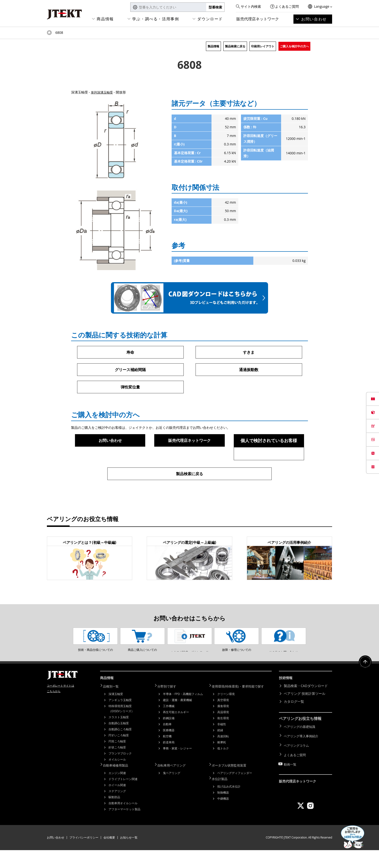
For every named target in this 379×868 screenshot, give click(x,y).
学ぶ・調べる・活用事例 (156, 19)
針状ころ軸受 (117, 766)
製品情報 (213, 46)
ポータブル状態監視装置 (232, 783)
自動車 (167, 743)
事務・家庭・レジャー (177, 767)
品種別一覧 (113, 705)
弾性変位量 (130, 388)
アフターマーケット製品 (124, 827)
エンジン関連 (117, 791)
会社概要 (109, 855)
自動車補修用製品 (118, 783)
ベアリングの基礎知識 (301, 745)
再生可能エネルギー (176, 731)
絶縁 (220, 749)
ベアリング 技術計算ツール (305, 713)
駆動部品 (114, 815)
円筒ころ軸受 (117, 760)
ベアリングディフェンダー (235, 791)
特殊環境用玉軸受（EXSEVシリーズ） (121, 727)
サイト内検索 (251, 6)
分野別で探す (169, 705)
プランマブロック (120, 772)
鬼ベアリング (172, 791)
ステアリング (117, 809)
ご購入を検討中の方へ (294, 46)
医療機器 (169, 749)
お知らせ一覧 (129, 855)
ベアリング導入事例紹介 (302, 753)
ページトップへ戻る (364, 683)
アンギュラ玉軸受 (120, 719)
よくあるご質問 (287, 6)
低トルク (223, 767)
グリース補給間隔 (130, 370)
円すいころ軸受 (119, 754)
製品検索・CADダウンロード (306, 705)
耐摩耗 (222, 761)
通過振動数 (249, 370)
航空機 (167, 755)
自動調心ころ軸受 (120, 748)
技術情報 (287, 698)
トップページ (49, 33)
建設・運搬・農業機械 (177, 719)
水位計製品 (222, 796)
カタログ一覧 (294, 721)
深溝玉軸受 (116, 713)
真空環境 (223, 719)
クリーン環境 (226, 713)
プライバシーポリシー (84, 855)
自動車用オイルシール (123, 821)
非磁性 (222, 743)
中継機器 (223, 816)
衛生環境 (223, 737)
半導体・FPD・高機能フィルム (183, 713)
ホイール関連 (117, 803)
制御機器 (223, 810)
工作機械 (169, 725)
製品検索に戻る (235, 46)
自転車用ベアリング (175, 783)
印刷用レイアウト (263, 46)
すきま (249, 352)
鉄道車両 (169, 761)
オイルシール (117, 778)
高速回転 (223, 755)
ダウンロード (210, 19)
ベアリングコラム (297, 761)
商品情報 (105, 19)
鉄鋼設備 (169, 737)
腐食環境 (223, 725)
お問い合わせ (314, 19)
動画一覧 (291, 777)
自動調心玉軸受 (119, 742)
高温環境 (223, 731)
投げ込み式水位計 (229, 804)
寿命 (130, 352)
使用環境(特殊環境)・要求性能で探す (242, 705)
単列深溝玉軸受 (103, 92)
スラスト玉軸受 (119, 736)
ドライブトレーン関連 (123, 797)
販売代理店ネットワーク (258, 19)
